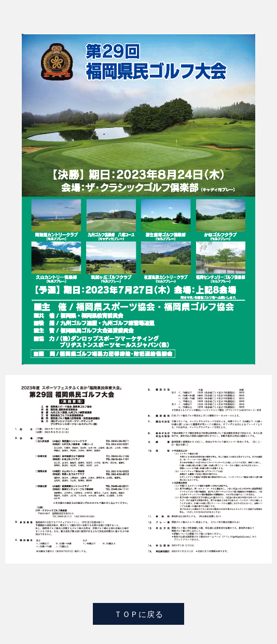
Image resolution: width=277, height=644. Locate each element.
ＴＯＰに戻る (139, 614)
